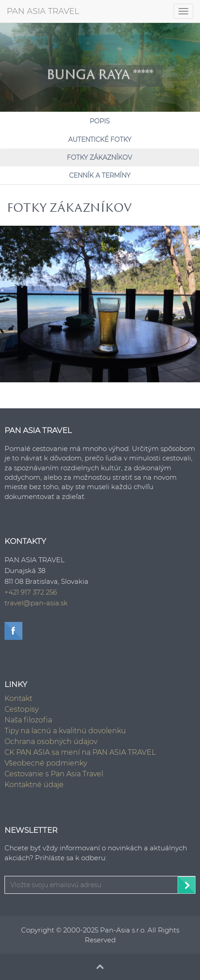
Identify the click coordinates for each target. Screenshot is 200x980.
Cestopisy (22, 709)
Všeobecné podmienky (46, 763)
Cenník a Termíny (100, 175)
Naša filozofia (28, 720)
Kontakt (18, 698)
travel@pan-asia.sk (36, 603)
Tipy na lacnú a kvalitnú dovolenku (65, 731)
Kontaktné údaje (34, 785)
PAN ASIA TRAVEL (43, 11)
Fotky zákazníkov (100, 157)
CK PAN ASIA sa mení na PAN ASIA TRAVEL (80, 752)
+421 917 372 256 (31, 592)
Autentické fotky (100, 140)
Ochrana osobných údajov (51, 742)
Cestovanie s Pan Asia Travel (54, 774)
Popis (100, 121)
